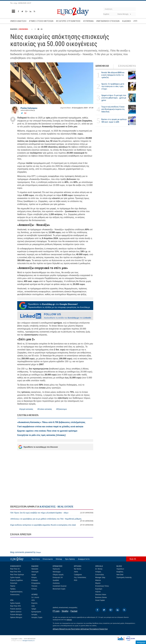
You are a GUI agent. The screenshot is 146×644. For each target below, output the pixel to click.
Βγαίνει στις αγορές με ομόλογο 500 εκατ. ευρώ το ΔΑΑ (114, 121)
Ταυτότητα (36, 559)
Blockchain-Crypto (59, 589)
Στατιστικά (14, 583)
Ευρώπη (34, 603)
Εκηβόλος (120, 572)
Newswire (35, 569)
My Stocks (78, 569)
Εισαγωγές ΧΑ (58, 577)
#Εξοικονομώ (61, 409)
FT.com (56, 611)
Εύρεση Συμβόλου (17, 580)
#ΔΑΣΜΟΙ (126, 21)
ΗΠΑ (33, 600)
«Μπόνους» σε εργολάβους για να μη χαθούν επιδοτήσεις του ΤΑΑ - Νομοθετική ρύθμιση (52, 520)
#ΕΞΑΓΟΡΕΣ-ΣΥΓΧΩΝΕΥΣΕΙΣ (68, 21)
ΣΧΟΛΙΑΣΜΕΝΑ (127, 66)
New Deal (120, 575)
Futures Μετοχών (16, 615)
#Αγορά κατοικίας (26, 409)
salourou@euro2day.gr (28, 110)
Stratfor (65, 611)
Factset (74, 611)
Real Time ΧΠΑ (16, 572)
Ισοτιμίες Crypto (37, 617)
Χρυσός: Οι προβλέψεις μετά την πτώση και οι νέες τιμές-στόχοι (113, 86)
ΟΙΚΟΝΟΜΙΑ (23, 29)
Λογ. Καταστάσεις (80, 577)
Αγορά (34, 575)
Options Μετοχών (16, 617)
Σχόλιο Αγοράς (15, 577)
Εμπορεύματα (36, 612)
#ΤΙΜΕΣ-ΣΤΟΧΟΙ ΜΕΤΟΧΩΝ (41, 21)
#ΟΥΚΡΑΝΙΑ (88, 21)
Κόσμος (34, 577)
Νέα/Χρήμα (57, 572)
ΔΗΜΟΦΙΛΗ (102, 66)
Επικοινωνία (48, 559)
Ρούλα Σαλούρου (29, 108)
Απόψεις (98, 572)
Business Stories (101, 597)
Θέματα (98, 583)
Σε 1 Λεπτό (35, 597)
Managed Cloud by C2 (28, 641)
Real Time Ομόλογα (17, 575)
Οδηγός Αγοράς (58, 575)
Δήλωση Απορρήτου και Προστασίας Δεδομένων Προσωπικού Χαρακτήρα (80, 629)
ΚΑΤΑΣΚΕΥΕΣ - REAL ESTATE (57, 507)
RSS (76, 580)
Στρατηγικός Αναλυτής (124, 577)
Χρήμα (34, 609)
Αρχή (131, 559)
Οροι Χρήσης (70, 559)
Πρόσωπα (56, 569)
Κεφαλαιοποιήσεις (16, 592)
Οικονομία (35, 572)
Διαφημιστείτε (84, 559)
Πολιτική (34, 586)
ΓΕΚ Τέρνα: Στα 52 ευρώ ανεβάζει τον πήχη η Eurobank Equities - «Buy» (52, 513)
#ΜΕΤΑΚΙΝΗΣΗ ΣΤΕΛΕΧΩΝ (108, 21)
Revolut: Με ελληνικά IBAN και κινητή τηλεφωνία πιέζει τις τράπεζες (113, 75)
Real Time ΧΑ (15, 569)
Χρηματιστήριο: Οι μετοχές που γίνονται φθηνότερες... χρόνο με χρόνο (114, 98)
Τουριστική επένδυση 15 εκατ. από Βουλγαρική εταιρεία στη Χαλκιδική (113, 109)
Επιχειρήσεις (36, 583)
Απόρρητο (141, 642)
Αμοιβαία (56, 580)
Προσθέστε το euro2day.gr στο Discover (38, 447)
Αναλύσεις (56, 583)
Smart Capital (100, 600)
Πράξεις (13, 589)
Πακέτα (13, 586)
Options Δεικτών (16, 612)
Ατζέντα (98, 592)
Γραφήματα (78, 575)
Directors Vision (101, 595)
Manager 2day (100, 577)
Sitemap (59, 559)
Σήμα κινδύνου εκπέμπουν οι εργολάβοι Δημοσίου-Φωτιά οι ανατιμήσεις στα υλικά (52, 525)
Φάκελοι (98, 580)
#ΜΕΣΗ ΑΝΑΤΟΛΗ (18, 21)
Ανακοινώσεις (15, 595)
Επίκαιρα (35, 580)
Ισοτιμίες (34, 615)
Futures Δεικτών (16, 609)
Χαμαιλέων (120, 569)
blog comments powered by (26, 552)
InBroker (69, 620)
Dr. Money (99, 569)
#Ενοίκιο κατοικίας (45, 409)
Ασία (33, 606)
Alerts (76, 572)
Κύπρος (34, 589)
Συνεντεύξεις (100, 575)
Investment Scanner (60, 586)
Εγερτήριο (99, 589)
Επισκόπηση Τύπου (102, 586)
